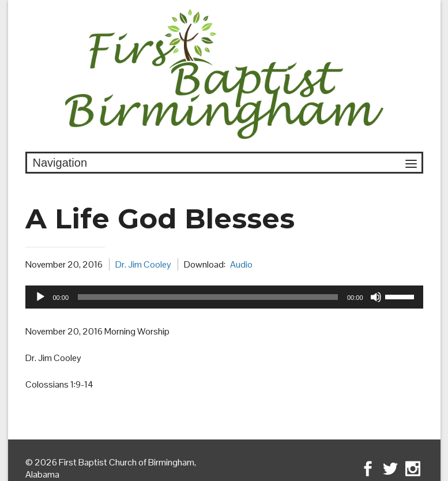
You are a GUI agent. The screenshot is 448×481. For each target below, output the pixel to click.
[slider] (208, 297)
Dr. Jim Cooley (143, 264)
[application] (224, 297)
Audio (241, 264)
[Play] (40, 297)
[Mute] (376, 297)
